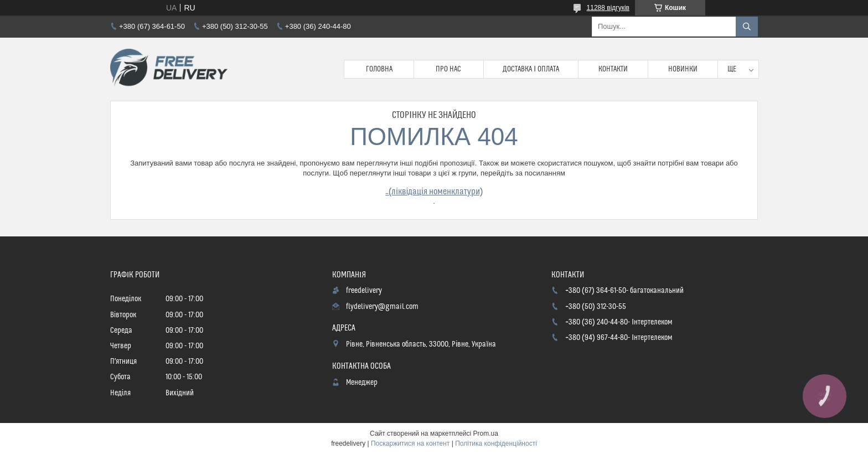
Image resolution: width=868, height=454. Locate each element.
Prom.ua (486, 434)
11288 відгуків (608, 8)
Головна (379, 69)
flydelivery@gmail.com (382, 307)
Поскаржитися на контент (410, 443)
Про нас (448, 69)
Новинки (683, 69)
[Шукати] (747, 27)
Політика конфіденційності (496, 443)
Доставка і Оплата (531, 69)
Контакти (613, 69)
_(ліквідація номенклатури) (434, 192)
